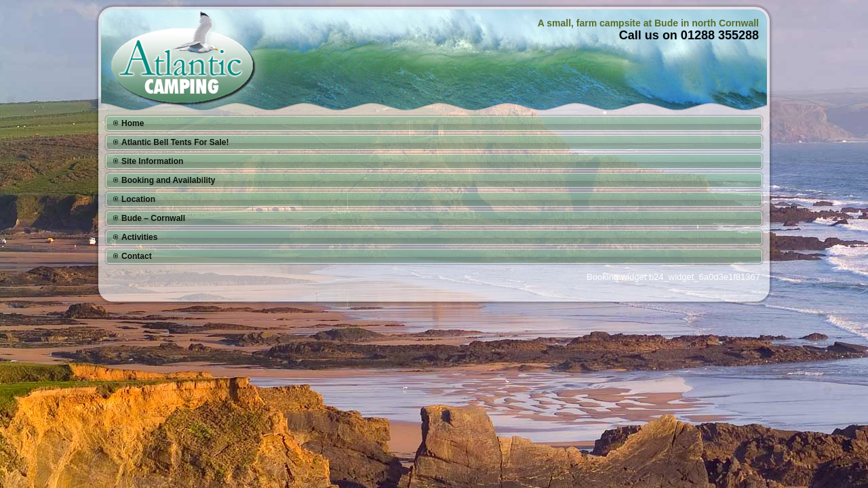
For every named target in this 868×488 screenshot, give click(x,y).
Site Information (152, 161)
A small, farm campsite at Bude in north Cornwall (648, 23)
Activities (139, 237)
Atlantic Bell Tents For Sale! (175, 142)
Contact (137, 256)
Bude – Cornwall (153, 218)
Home (133, 123)
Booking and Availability (168, 180)
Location (138, 199)
